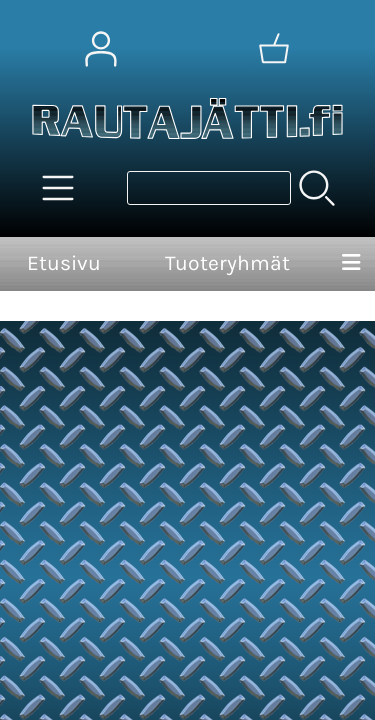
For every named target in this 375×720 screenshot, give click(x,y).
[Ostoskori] (274, 49)
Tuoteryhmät (227, 263)
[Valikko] (351, 264)
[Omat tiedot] (101, 49)
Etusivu (64, 263)
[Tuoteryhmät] (58, 188)
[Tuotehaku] (209, 188)
